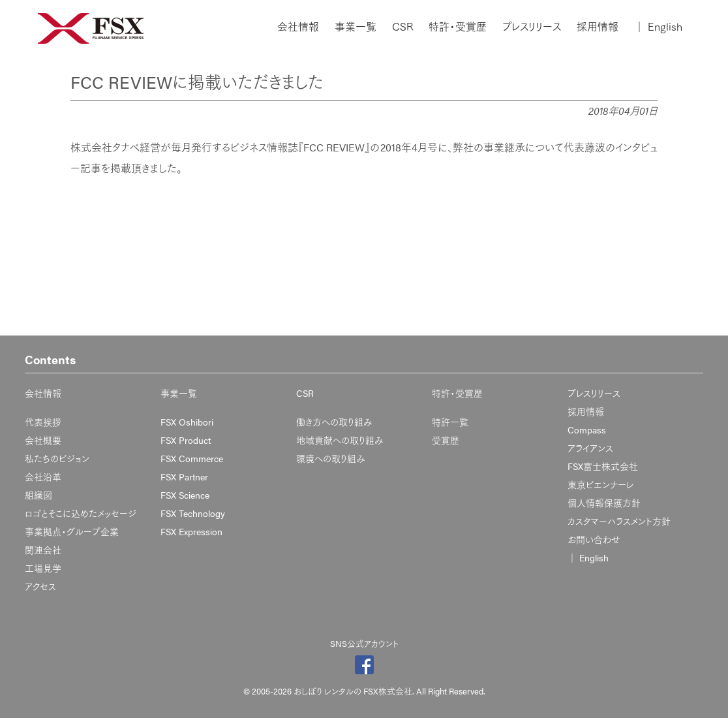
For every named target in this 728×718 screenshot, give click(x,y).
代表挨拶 (43, 422)
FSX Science (185, 495)
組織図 (38, 495)
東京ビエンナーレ (600, 484)
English (658, 27)
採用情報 (598, 27)
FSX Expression (191, 531)
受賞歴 (446, 440)
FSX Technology (193, 513)
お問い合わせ (594, 539)
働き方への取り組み (334, 422)
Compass (587, 429)
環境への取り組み (331, 458)
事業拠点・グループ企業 (72, 531)
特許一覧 (450, 422)
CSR (402, 27)
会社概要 (43, 440)
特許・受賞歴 (458, 27)
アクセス (40, 586)
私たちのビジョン (57, 458)
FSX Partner (184, 476)
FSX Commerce (192, 458)
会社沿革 (43, 476)
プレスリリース (532, 27)
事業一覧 (356, 27)
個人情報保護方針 (604, 503)
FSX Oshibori (187, 422)
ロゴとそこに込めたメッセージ (81, 513)
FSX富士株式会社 (603, 466)
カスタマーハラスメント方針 (619, 521)
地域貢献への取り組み (340, 440)
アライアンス (590, 448)
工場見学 (43, 568)
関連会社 (43, 550)
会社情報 (298, 27)
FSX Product (186, 440)
